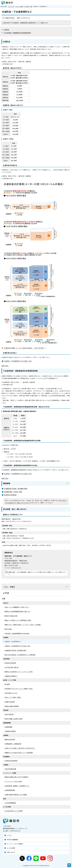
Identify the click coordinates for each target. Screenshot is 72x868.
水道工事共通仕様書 (10, 769)
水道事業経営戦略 (10, 790)
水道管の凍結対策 (10, 702)
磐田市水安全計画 (10, 739)
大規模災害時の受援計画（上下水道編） (16, 795)
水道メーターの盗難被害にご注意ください (17, 607)
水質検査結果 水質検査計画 (13, 744)
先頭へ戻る (5, 366)
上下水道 (27, 6)
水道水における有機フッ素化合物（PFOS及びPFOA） (20, 748)
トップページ (11, 6)
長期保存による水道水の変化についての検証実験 (19, 753)
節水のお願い (8, 629)
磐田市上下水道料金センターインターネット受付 (19, 672)
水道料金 (6, 30)
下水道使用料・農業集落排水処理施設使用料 (17, 33)
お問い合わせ (11, 852)
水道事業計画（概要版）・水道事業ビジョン (17, 786)
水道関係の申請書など (11, 676)
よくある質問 (11, 848)
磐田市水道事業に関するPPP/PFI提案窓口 (17, 777)
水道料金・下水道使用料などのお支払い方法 (18, 361)
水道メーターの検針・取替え (13, 697)
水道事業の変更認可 (10, 731)
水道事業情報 (8, 727)
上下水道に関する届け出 (12, 667)
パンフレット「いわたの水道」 (14, 781)
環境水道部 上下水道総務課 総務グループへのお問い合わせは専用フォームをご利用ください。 (37, 573)
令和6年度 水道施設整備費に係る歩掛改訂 (17, 633)
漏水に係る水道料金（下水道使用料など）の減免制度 (20, 655)
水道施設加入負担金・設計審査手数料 (16, 488)
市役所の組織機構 (12, 840)
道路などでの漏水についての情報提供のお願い (18, 620)
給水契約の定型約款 (10, 495)
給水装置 (7, 684)
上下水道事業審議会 (10, 803)
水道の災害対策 (9, 714)
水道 (31, 6)
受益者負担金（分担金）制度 (13, 492)
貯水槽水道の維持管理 (11, 761)
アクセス (9, 835)
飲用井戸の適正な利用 (11, 616)
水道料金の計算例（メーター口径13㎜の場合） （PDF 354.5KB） (25, 348)
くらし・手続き (19, 6)
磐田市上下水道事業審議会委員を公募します (17, 611)
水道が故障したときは (11, 693)
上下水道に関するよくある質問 (14, 811)
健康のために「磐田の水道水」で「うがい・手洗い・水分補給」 (23, 625)
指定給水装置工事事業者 (12, 706)
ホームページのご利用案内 (15, 844)
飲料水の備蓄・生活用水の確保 (14, 719)
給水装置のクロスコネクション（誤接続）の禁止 (19, 689)
